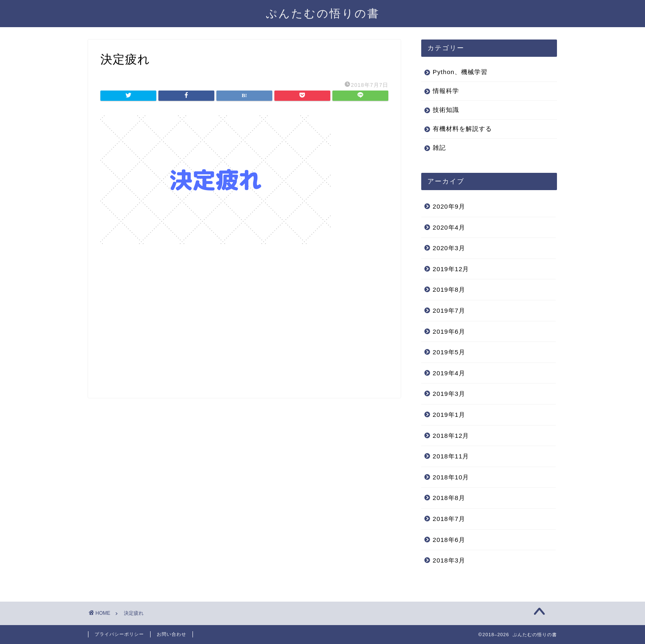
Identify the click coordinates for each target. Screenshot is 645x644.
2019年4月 (449, 373)
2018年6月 (449, 540)
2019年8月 (449, 289)
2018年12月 (451, 436)
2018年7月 (449, 519)
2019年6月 (449, 331)
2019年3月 (449, 394)
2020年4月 (449, 227)
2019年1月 (449, 415)
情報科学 (446, 91)
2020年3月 (449, 248)
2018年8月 (449, 498)
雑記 (439, 148)
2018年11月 (451, 456)
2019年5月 (449, 352)
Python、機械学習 (460, 72)
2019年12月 (451, 269)
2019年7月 (449, 310)
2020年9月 (449, 206)
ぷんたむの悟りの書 (323, 13)
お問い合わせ (172, 634)
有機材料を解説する (462, 129)
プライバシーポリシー (119, 634)
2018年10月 (451, 477)
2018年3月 (449, 560)
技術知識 (446, 110)
